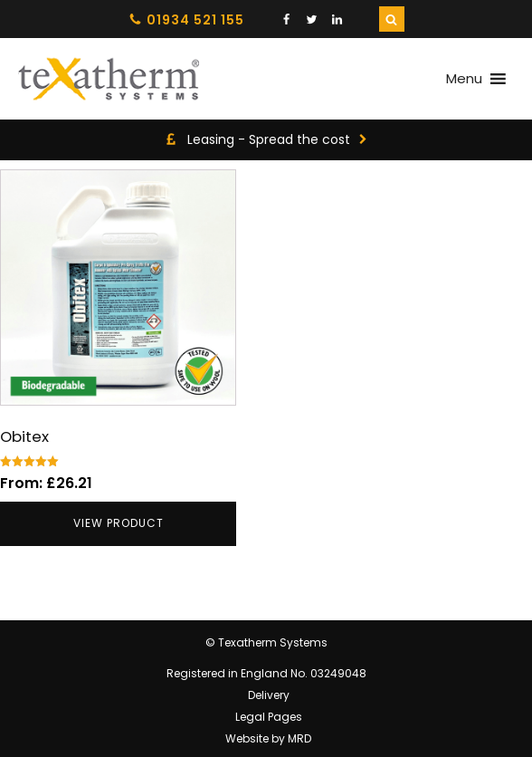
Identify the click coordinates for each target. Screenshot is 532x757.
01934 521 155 (195, 20)
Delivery (269, 695)
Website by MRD (268, 738)
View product (119, 523)
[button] (464, 79)
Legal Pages (269, 717)
